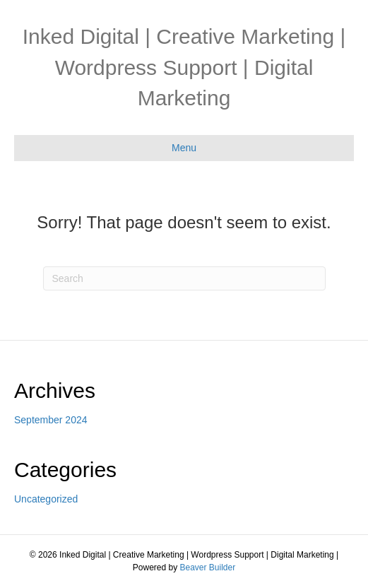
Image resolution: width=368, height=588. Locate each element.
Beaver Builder (207, 568)
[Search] (184, 278)
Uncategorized (46, 499)
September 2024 (51, 420)
